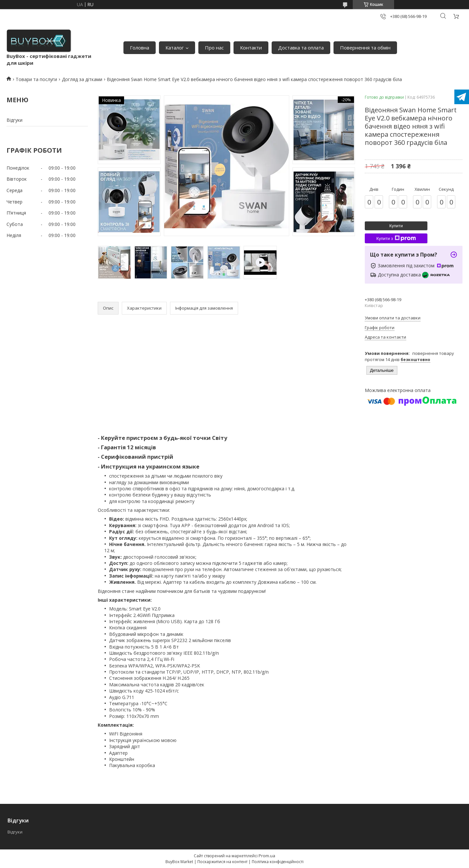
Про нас (214, 48)
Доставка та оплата (301, 48)
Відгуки (14, 120)
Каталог (175, 48)
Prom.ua (267, 856)
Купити (396, 226)
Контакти (251, 48)
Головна (140, 48)
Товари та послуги (36, 79)
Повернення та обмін (365, 48)
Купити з (396, 238)
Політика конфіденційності (278, 862)
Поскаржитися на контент (222, 862)
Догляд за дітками (82, 79)
